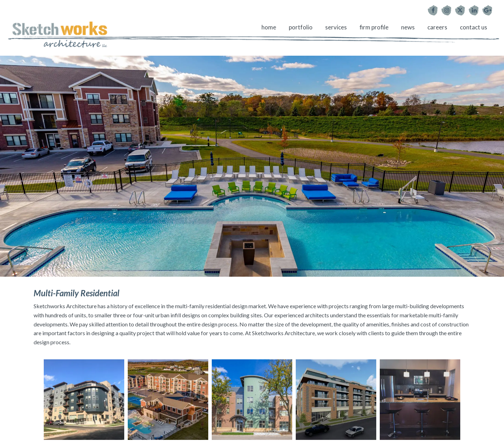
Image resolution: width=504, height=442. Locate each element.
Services (336, 27)
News (408, 27)
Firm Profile (374, 27)
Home (269, 27)
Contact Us (474, 27)
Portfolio (301, 27)
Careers (437, 27)
